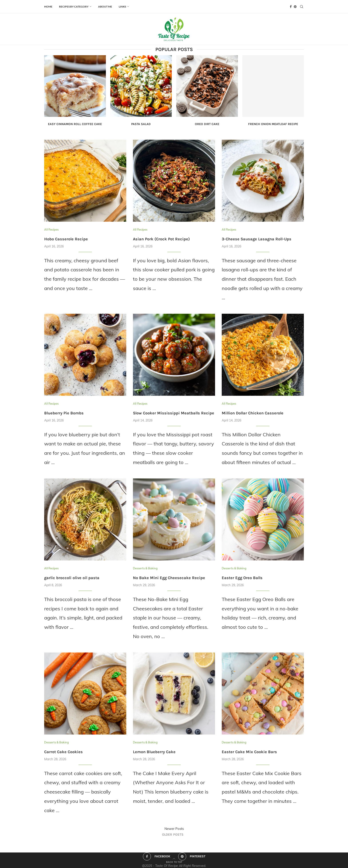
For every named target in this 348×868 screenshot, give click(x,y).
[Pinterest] (295, 7)
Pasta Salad (141, 124)
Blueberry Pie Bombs (64, 413)
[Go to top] (174, 861)
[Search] (302, 7)
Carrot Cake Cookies (63, 752)
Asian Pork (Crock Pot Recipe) (161, 239)
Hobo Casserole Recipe (66, 239)
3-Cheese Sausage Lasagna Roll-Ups (257, 239)
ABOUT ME (105, 7)
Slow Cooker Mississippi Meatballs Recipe (174, 413)
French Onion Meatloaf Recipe (273, 124)
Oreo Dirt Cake (207, 124)
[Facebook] (291, 7)
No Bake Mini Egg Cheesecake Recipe (169, 578)
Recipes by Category (74, 7)
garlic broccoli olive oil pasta (72, 578)
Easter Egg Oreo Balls (242, 578)
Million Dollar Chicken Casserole (253, 413)
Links (122, 7)
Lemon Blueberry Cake (154, 752)
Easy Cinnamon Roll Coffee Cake (75, 124)
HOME (48, 7)
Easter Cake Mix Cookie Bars (249, 752)
